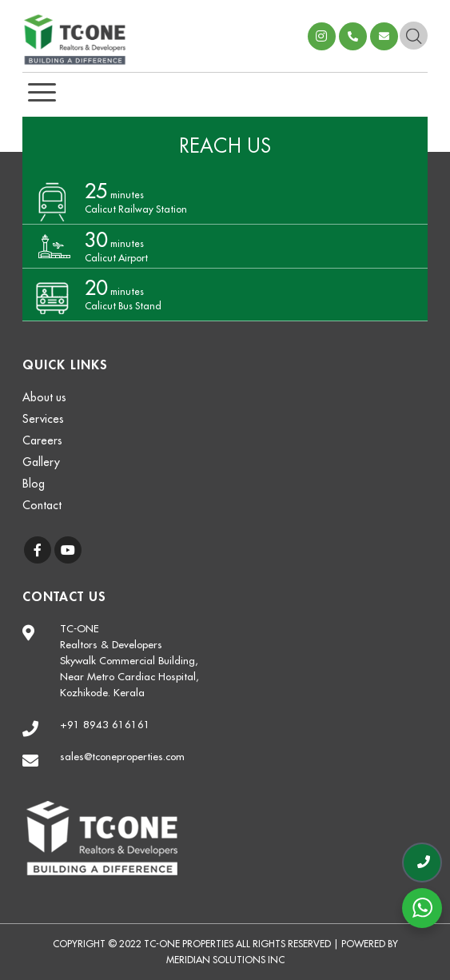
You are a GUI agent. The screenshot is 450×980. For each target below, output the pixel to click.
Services (43, 419)
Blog (34, 484)
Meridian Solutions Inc (225, 960)
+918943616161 (353, 36)
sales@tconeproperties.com (384, 36)
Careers (42, 440)
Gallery (41, 462)
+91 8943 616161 (105, 725)
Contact (42, 505)
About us (44, 397)
